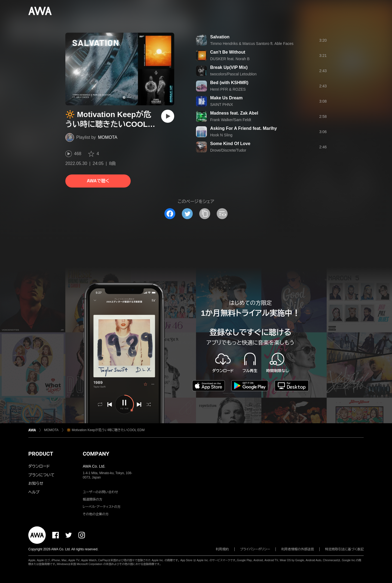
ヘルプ (34, 492)
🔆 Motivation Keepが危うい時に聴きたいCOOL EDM (106, 430)
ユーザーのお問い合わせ (100, 492)
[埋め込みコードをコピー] (222, 214)
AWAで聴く (98, 181)
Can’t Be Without (228, 52)
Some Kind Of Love (230, 144)
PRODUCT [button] (41, 454)
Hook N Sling (221, 135)
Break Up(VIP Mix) (229, 67)
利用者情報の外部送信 (298, 549)
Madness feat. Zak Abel (234, 113)
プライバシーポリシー (255, 549)
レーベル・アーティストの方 (102, 507)
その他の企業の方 (96, 514)
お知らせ (36, 483)
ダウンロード (39, 466)
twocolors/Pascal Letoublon (233, 74)
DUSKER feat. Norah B (230, 59)
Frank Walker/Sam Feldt (231, 120)
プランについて (41, 475)
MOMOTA (108, 137)
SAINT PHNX (222, 105)
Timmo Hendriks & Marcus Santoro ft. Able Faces (252, 44)
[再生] (168, 116)
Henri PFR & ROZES (228, 89)
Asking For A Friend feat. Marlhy (244, 128)
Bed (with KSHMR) (229, 83)
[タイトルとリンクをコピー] (205, 214)
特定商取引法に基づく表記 (344, 549)
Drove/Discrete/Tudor (228, 150)
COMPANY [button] (96, 454)
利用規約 (222, 549)
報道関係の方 (93, 499)
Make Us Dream (226, 98)
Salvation (220, 37)
